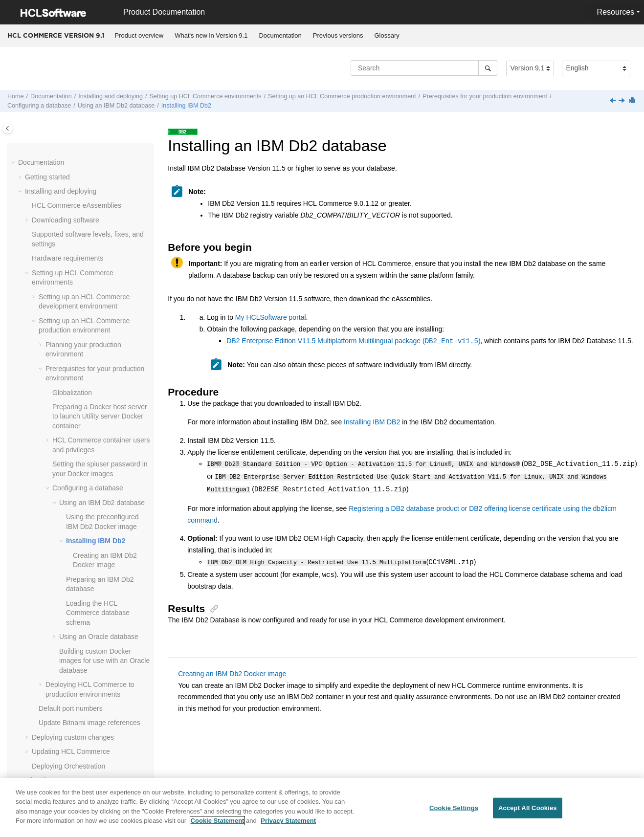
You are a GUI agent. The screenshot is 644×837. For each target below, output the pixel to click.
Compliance (43, 725)
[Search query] (424, 68)
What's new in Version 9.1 (211, 35)
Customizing (44, 682)
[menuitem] (139, 36)
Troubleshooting (49, 768)
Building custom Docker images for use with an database (104, 505)
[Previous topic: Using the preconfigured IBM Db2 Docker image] (614, 101)
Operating (40, 639)
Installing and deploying (111, 96)
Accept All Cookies (528, 812)
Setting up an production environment (342, 96)
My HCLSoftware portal (271, 317)
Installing (186, 106)
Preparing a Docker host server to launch (100, 260)
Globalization (72, 237)
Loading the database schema (98, 457)
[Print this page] (633, 101)
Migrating (39, 624)
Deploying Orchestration (68, 610)
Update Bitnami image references (89, 567)
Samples (38, 710)
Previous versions (338, 35)
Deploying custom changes (73, 581)
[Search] (488, 68)
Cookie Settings (454, 812)
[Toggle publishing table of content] (8, 128)
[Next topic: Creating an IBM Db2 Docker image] (622, 101)
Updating (71, 595)
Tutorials (38, 696)
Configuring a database (39, 106)
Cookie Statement (218, 826)
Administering (46, 667)
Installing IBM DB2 (372, 422)
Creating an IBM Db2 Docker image (232, 671)
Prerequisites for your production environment (485, 96)
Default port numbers (71, 552)
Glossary (387, 35)
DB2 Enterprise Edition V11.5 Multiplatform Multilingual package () (353, 341)
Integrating (41, 653)
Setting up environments (205, 96)
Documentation (280, 35)
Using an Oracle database (99, 481)
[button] (35, 165)
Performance (44, 754)
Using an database (116, 106)
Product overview (139, 35)
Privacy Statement (288, 826)
